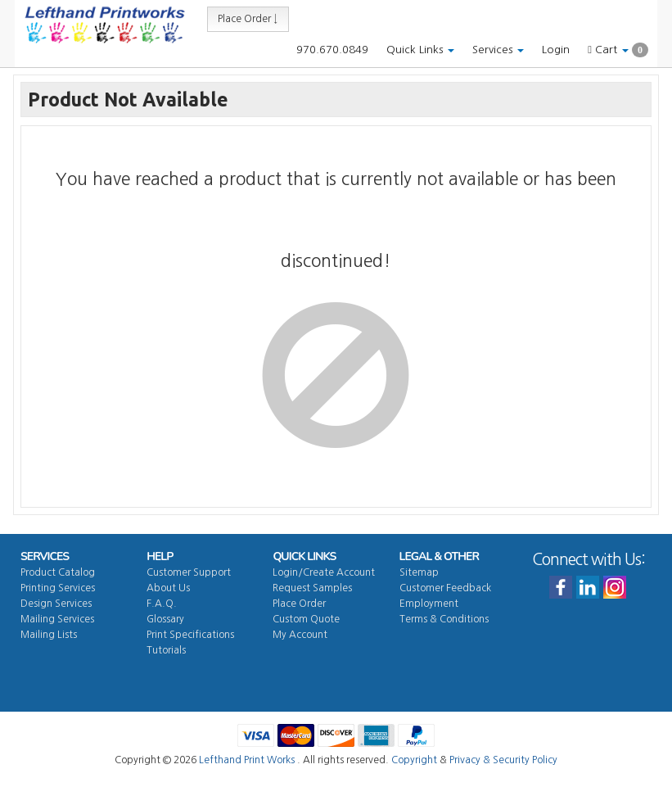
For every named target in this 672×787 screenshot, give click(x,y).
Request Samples (312, 588)
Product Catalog (58, 572)
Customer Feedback (445, 588)
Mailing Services (57, 619)
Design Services (56, 604)
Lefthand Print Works (247, 760)
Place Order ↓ (248, 19)
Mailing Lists (49, 635)
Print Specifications (190, 635)
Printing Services (58, 588)
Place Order (299, 604)
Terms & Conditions (444, 619)
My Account (300, 635)
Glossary (165, 619)
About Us (168, 588)
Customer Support (189, 572)
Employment (429, 604)
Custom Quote (306, 619)
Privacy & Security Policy (503, 760)
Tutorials (166, 650)
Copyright (414, 760)
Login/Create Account (324, 572)
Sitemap (419, 572)
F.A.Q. (162, 604)
